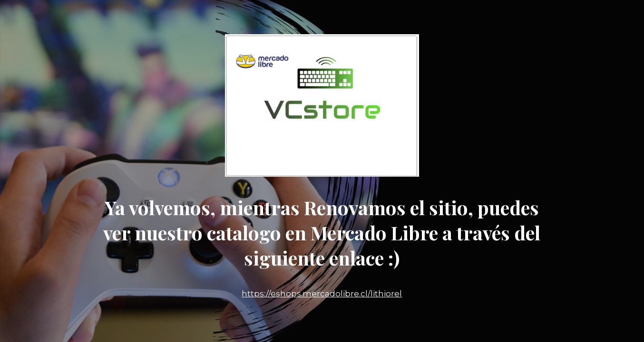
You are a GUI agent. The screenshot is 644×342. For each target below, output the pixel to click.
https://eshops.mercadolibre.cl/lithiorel (322, 294)
